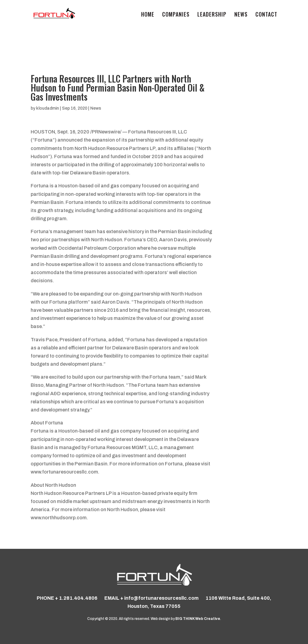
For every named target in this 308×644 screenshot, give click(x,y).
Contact (266, 15)
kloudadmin (48, 108)
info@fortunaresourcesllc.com (161, 598)
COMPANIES (176, 15)
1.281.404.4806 (78, 598)
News (241, 15)
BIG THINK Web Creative (198, 619)
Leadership (212, 15)
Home (148, 15)
